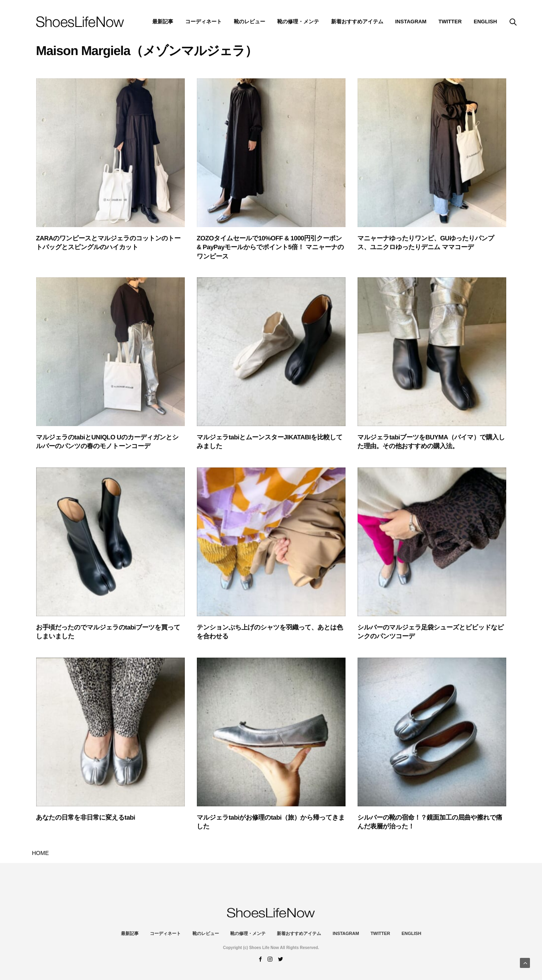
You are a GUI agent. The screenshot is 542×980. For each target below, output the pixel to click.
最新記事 (163, 22)
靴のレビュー (250, 22)
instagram (411, 22)
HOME (41, 853)
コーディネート (204, 22)
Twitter (450, 22)
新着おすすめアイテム (357, 22)
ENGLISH (485, 22)
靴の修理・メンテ (298, 22)
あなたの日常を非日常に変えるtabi (86, 818)
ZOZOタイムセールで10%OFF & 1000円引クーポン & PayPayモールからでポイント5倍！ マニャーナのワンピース (270, 248)
